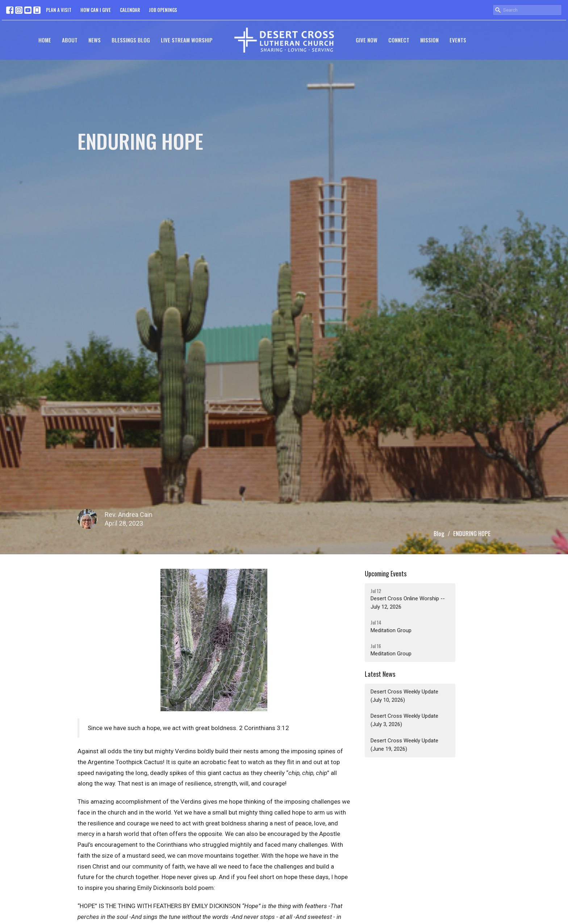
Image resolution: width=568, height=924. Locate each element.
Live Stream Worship (187, 40)
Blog (439, 534)
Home (45, 40)
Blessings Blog (131, 40)
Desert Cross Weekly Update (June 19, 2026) (404, 745)
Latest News (380, 674)
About (70, 40)
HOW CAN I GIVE (96, 10)
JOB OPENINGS (163, 10)
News (95, 40)
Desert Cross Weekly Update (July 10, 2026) (404, 696)
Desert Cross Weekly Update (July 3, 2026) (404, 720)
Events (458, 40)
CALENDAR (130, 10)
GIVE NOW (367, 40)
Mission (429, 40)
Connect (399, 40)
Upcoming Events (386, 573)
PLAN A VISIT (59, 10)
